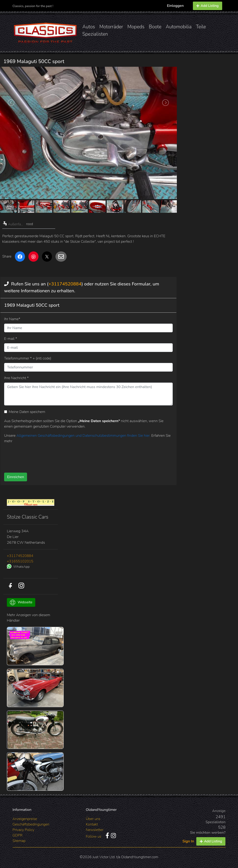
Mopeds (136, 27)
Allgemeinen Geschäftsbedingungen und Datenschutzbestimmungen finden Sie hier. (84, 436)
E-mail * (11, 339)
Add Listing (208, 6)
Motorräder (111, 27)
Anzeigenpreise (25, 819)
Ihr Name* (12, 319)
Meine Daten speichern (27, 412)
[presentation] (83, 456)
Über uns (93, 819)
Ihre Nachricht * (16, 378)
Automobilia (179, 27)
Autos (89, 27)
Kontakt (92, 824)
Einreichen (16, 477)
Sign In (188, 841)
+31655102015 (20, 561)
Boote (155, 27)
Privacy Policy (23, 830)
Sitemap (19, 841)
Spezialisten (95, 34)
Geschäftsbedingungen (31, 824)
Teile (201, 27)
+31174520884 (65, 284)
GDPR (18, 835)
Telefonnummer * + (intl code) (28, 358)
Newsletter (94, 830)
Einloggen (175, 6)
